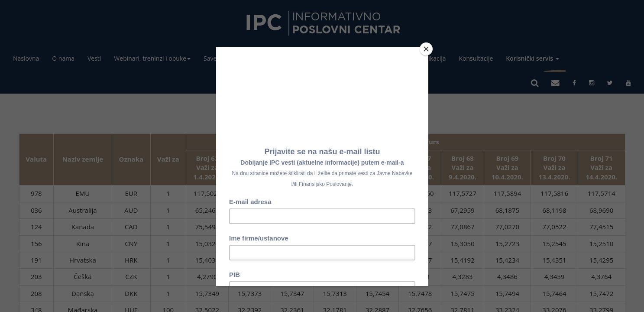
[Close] (426, 49)
